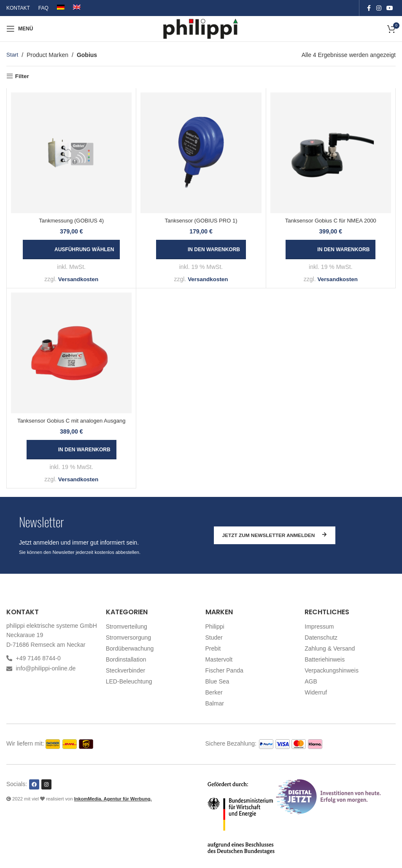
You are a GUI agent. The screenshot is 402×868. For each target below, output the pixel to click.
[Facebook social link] (369, 8)
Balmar (215, 703)
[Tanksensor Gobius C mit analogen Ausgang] (71, 353)
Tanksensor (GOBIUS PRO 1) (201, 221)
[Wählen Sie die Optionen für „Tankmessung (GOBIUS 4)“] (71, 250)
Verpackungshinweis (332, 670)
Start (13, 55)
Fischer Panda (224, 670)
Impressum (319, 627)
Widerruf (316, 692)
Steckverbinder (125, 670)
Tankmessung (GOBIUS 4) (71, 221)
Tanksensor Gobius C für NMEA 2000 (331, 221)
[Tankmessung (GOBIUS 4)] (71, 153)
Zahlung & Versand (330, 648)
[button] (201, 250)
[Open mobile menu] (20, 29)
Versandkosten (78, 279)
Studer (214, 637)
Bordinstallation (126, 659)
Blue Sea (217, 681)
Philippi (215, 627)
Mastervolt (219, 659)
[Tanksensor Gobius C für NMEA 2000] (331, 153)
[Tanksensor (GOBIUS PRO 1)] (201, 153)
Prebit (213, 648)
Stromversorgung (128, 637)
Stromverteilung (127, 627)
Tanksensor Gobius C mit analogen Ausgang (71, 421)
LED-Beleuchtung (129, 681)
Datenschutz (321, 637)
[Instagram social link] (379, 8)
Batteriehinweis (325, 659)
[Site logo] (201, 28)
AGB (311, 681)
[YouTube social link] (390, 8)
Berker (214, 692)
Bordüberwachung (130, 648)
